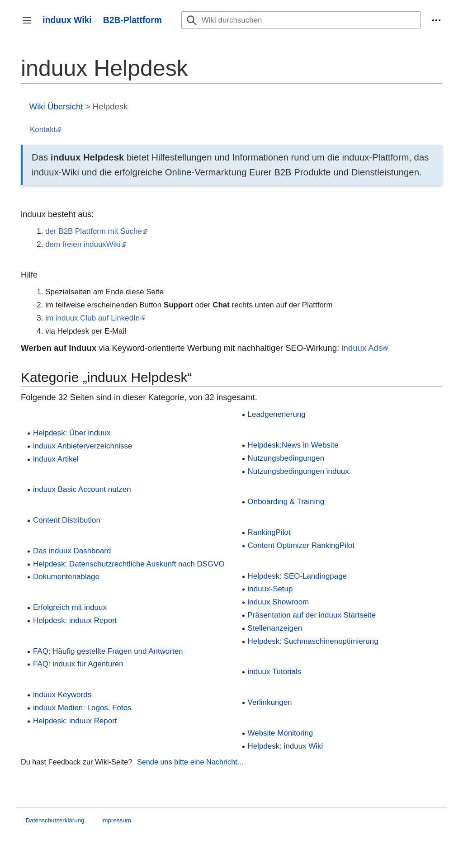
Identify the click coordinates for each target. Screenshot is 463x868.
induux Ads (362, 348)
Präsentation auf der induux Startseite (312, 615)
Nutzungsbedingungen (286, 458)
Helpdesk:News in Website (293, 445)
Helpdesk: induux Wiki (286, 746)
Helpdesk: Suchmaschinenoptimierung (313, 641)
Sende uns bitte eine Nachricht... (190, 762)
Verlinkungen (270, 702)
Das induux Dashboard (72, 551)
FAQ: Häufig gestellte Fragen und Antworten (108, 651)
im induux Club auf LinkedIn (92, 318)
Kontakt (43, 130)
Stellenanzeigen (275, 628)
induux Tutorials (275, 672)
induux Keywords (62, 695)
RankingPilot (269, 532)
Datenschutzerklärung (55, 820)
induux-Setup (270, 589)
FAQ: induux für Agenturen (78, 664)
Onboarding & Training (286, 502)
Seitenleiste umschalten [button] (30, 25)
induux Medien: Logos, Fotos (82, 708)
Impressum (116, 820)
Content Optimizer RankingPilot (301, 545)
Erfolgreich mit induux (70, 607)
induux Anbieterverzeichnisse (83, 446)
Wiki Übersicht (56, 106)
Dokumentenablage (66, 577)
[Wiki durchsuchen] (301, 20)
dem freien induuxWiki (83, 244)
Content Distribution (67, 520)
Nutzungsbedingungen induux (298, 471)
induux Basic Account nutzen (82, 489)
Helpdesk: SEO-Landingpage (297, 576)
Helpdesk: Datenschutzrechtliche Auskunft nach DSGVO (129, 564)
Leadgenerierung (277, 414)
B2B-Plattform (132, 20)
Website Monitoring (281, 733)
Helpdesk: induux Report (75, 620)
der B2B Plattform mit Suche (94, 231)
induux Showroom (279, 602)
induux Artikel (56, 459)
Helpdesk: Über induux (72, 433)
